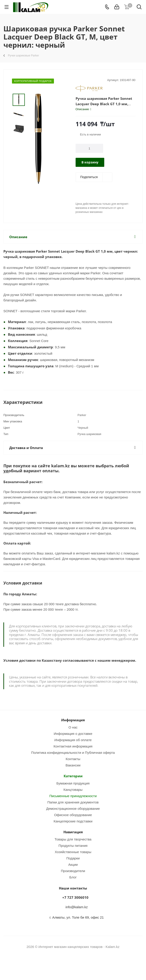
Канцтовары (73, 789)
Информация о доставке (73, 733)
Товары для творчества (73, 839)
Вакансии (73, 765)
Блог (73, 877)
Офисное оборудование (73, 815)
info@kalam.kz (77, 907)
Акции (73, 864)
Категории (73, 776)
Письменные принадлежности (73, 796)
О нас (73, 727)
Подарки (73, 858)
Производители (73, 871)
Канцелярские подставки (73, 821)
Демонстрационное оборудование (73, 808)
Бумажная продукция (73, 783)
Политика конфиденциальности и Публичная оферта (73, 752)
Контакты (73, 759)
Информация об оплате (73, 740)
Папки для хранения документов (73, 802)
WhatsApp (79, 964)
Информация (73, 720)
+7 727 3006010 (75, 897)
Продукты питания (73, 845)
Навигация (73, 832)
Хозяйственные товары (73, 852)
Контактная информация (73, 746)
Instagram (67, 964)
